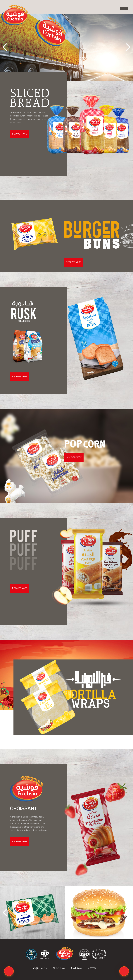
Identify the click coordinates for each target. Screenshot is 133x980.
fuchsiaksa (59, 968)
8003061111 (94, 968)
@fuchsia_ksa (40, 968)
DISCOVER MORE (20, 134)
